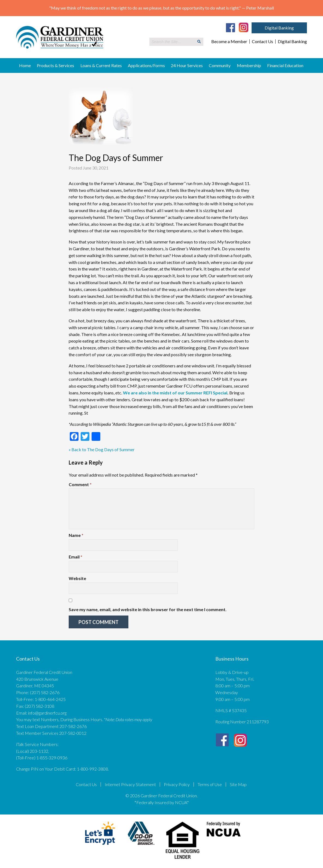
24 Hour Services (187, 65)
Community (220, 65)
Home (25, 65)
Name (76, 535)
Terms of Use (210, 784)
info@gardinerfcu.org (47, 713)
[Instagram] (244, 27)
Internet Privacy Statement (130, 784)
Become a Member (229, 41)
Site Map (238, 784)
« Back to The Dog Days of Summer (102, 449)
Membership (249, 65)
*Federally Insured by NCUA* (162, 802)
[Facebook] (231, 28)
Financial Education (285, 65)
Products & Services (55, 65)
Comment (80, 484)
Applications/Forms (146, 65)
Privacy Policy (177, 784)
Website (77, 578)
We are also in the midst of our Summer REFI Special (175, 393)
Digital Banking (279, 28)
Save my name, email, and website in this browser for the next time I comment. (148, 609)
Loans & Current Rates (101, 65)
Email (76, 557)
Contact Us (262, 41)
